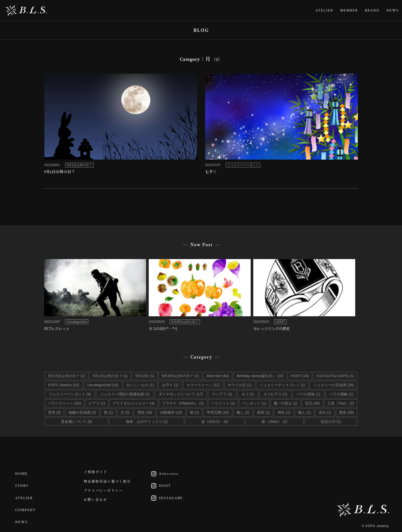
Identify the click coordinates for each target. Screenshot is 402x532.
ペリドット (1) (223, 403)
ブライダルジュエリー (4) (133, 403)
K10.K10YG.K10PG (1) (335, 376)
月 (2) (125, 412)
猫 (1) (194, 412)
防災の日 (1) (331, 422)
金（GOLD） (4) (215, 422)
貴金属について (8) (76, 422)
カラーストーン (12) (203, 385)
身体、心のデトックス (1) (147, 422)
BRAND (372, 10)
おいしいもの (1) (140, 385)
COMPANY (27, 505)
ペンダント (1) (254, 403)
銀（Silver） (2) (274, 422)
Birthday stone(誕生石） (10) (260, 376)
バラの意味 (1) (308, 394)
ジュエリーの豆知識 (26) (334, 385)
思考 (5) (54, 412)
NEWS (393, 10)
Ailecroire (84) (218, 376)
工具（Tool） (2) (341, 403)
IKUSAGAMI (166, 495)
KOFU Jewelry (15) (64, 385)
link (121, 126)
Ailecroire (164, 473)
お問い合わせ (97, 505)
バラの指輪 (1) (341, 394)
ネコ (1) (248, 394)
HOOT (160, 484)
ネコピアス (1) (275, 394)
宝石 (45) (312, 403)
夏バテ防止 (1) (286, 403)
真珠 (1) (263, 412)
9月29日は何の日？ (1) (180, 376)
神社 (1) (284, 412)
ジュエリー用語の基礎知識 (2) (125, 394)
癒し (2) (243, 412)
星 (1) (108, 412)
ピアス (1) (97, 403)
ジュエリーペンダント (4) (70, 394)
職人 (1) (304, 412)
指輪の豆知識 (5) (82, 412)
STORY (23, 484)
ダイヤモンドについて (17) (181, 394)
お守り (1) (170, 385)
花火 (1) (325, 412)
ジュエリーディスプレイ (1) (282, 385)
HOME (22, 473)
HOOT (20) (300, 376)
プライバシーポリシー (105, 495)
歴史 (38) (145, 412)
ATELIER (324, 10)
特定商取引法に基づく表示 (109, 484)
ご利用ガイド (97, 473)
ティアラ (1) (222, 394)
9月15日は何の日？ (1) (66, 376)
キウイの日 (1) (240, 385)
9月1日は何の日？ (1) (110, 376)
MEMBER (349, 10)
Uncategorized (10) (103, 385)
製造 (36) (346, 412)
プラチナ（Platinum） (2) (183, 403)
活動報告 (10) (171, 412)
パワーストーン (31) (64, 403)
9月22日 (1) (145, 376)
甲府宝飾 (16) (218, 412)
